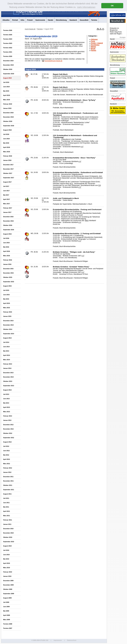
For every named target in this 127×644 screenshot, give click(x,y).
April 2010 (7, 563)
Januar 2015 (7, 316)
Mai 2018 (6, 143)
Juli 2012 (6, 446)
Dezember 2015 (8, 269)
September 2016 (9, 230)
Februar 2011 (8, 520)
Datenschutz (72, 640)
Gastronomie (40, 20)
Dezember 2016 (8, 217)
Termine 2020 (8, 56)
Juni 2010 (6, 555)
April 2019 (7, 95)
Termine (94, 20)
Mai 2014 (6, 351)
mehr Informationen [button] (86, 7)
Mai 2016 (6, 247)
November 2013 (8, 377)
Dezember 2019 (8, 61)
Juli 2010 (6, 550)
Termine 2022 (8, 48)
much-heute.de (30, 29)
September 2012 (9, 438)
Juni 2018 (6, 139)
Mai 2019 (6, 91)
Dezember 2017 (8, 165)
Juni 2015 (6, 295)
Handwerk (73, 20)
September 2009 (9, 594)
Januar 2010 (7, 576)
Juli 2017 (6, 186)
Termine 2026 (8, 30)
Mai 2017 (6, 195)
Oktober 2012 (8, 433)
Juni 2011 (6, 503)
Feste (93, 41)
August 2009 (7, 598)
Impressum (58, 640)
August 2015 (7, 286)
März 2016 (7, 256)
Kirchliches (95, 45)
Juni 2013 (6, 399)
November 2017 (8, 169)
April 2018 (7, 147)
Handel (51, 20)
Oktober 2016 (8, 225)
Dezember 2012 (8, 425)
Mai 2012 (6, 455)
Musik (93, 49)
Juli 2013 (6, 394)
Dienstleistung (61, 20)
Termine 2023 (8, 43)
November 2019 (8, 65)
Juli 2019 (6, 82)
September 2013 (9, 386)
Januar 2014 (7, 368)
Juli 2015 (6, 290)
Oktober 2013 (8, 381)
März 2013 (7, 412)
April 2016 (7, 251)
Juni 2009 (6, 607)
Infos (23, 20)
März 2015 (7, 308)
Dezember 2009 (8, 581)
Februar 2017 (8, 208)
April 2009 (7, 615)
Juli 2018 (6, 134)
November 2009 (8, 585)
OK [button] (112, 6)
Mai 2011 (6, 507)
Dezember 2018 (8, 113)
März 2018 (7, 152)
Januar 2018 (7, 160)
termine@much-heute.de (54, 61)
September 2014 (9, 334)
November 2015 (8, 273)
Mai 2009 (6, 611)
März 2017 (7, 204)
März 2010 (7, 568)
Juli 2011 (6, 498)
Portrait (15, 20)
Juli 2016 (6, 238)
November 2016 (8, 221)
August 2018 (7, 130)
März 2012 (7, 464)
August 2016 (7, 234)
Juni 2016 (6, 243)
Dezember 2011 (8, 477)
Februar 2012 (8, 468)
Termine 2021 (8, 52)
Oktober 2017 (8, 173)
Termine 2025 (8, 35)
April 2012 (7, 459)
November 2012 (8, 429)
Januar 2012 (7, 472)
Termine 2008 (8, 624)
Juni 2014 (6, 347)
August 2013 (7, 390)
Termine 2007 (8, 628)
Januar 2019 (7, 108)
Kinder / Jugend (97, 43)
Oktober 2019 (8, 69)
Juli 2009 (6, 602)
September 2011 (9, 490)
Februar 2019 (8, 104)
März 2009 (7, 620)
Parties (94, 50)
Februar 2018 (8, 156)
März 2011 (7, 516)
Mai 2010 (6, 559)
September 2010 (9, 542)
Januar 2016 (7, 264)
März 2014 (7, 360)
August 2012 (7, 442)
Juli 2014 (6, 342)
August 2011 (7, 494)
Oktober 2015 (8, 277)
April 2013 (7, 407)
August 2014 (7, 338)
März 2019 (7, 100)
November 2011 (8, 481)
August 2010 (7, 546)
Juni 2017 (6, 191)
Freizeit (30, 20)
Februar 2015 (8, 312)
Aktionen (94, 39)
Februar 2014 (8, 364)
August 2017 (7, 182)
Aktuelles (6, 20)
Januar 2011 (7, 524)
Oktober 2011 (8, 485)
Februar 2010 (8, 572)
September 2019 (9, 74)
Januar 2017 (7, 212)
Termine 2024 (8, 39)
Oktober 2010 (8, 537)
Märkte (93, 47)
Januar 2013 (7, 420)
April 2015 (7, 303)
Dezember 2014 (8, 321)
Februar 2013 (8, 416)
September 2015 (9, 282)
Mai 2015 (6, 299)
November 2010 (8, 533)
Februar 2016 (8, 260)
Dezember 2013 (8, 373)
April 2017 (7, 199)
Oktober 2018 (8, 121)
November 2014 (8, 325)
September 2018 (9, 126)
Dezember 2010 (8, 529)
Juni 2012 (6, 451)
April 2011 (7, 511)
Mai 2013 (6, 403)
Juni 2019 (6, 87)
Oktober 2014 (8, 329)
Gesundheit (84, 20)
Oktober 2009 (8, 589)
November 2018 (8, 117)
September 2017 (9, 178)
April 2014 (7, 355)
